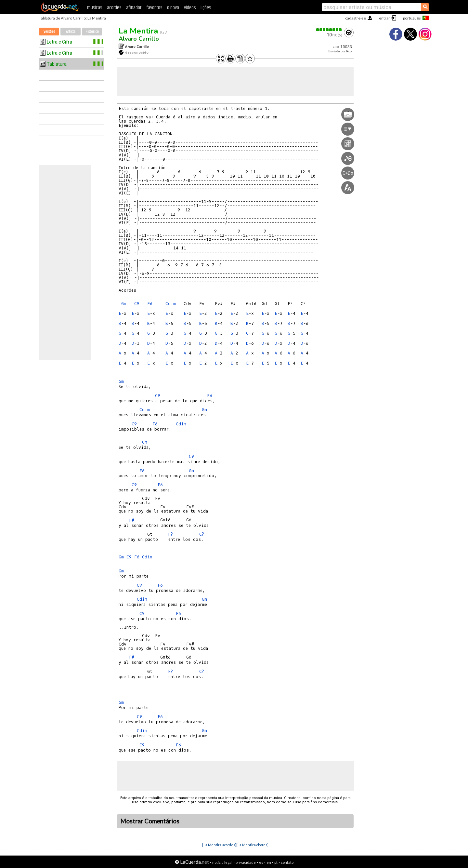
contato (287, 862)
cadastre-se (356, 18)
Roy (349, 51)
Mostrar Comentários (150, 821)
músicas (95, 8)
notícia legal (222, 862)
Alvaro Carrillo (139, 39)
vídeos (190, 8)
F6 (150, 304)
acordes (114, 8)
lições (206, 8)
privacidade (246, 862)
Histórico (92, 32)
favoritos (154, 8)
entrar (384, 18)
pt (276, 862)
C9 (137, 304)
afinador (134, 8)
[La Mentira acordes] (219, 845)
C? (202, 534)
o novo (173, 8)
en (269, 862)
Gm (124, 304)
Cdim (171, 304)
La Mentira (138, 31)
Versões (49, 32)
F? (171, 534)
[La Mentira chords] (252, 845)
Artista (71, 32)
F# (132, 520)
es (261, 862)
